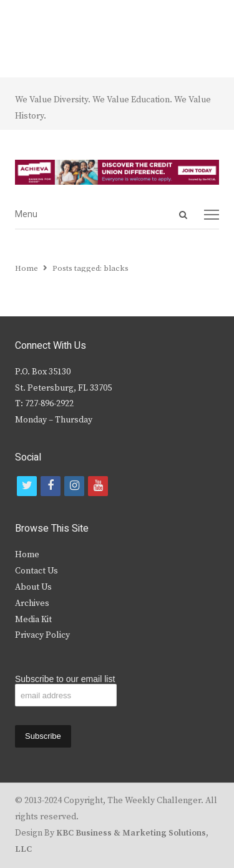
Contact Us (37, 571)
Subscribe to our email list (65, 679)
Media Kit (33, 620)
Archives (32, 603)
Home (27, 555)
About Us (33, 587)
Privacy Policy (42, 635)
